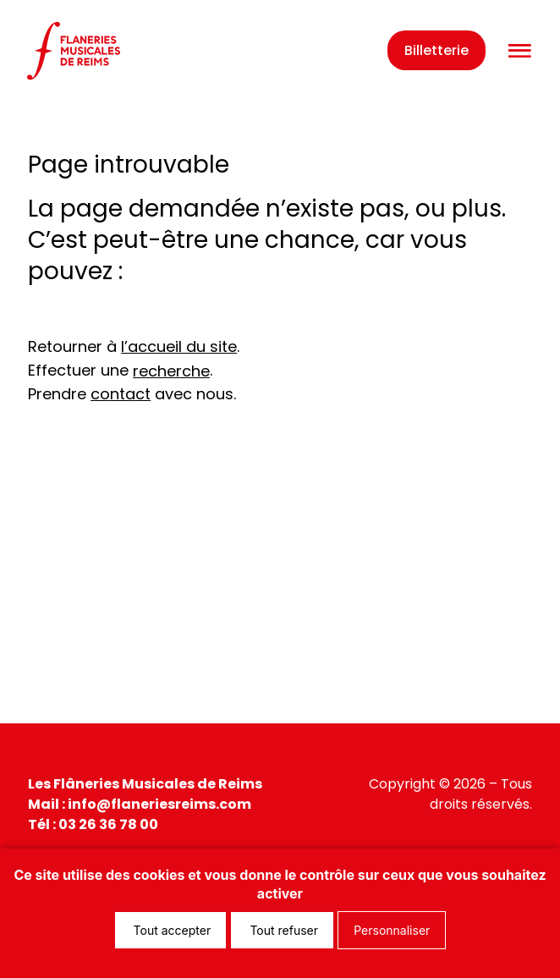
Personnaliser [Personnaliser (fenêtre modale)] (392, 930)
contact (121, 394)
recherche (171, 371)
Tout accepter (171, 930)
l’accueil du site (179, 346)
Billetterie (436, 50)
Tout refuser (282, 930)
